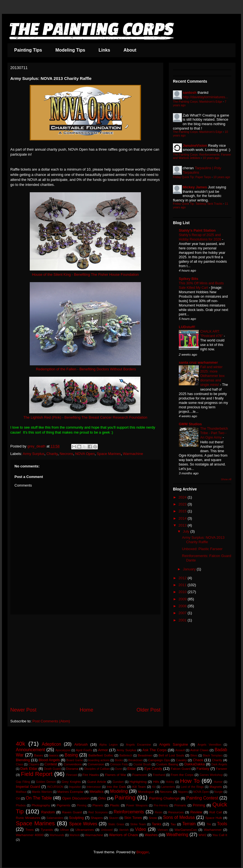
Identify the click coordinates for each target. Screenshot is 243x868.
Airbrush (81, 744)
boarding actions (99, 760)
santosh (190, 93)
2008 (183, 606)
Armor (103, 750)
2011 (183, 585)
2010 (183, 592)
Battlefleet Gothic (101, 755)
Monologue (146, 792)
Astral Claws (199, 750)
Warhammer (213, 830)
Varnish (124, 830)
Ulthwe (65, 830)
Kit (154, 787)
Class (19, 764)
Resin (159, 812)
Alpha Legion (108, 745)
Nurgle (219, 792)
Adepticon (51, 744)
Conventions (73, 764)
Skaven (114, 818)
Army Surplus (34, 454)
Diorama (72, 769)
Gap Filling (23, 782)
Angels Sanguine (173, 744)
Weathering (177, 835)
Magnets (216, 787)
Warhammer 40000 (30, 835)
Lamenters (168, 787)
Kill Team (139, 787)
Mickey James (195, 187)
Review (196, 812)
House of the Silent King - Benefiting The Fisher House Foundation (85, 274)
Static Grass (116, 824)
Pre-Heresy (161, 805)
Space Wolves (83, 824)
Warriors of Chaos (124, 835)
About (130, 50)
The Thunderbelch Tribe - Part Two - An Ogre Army (214, 433)
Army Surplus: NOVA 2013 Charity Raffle (203, 540)
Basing (71, 755)
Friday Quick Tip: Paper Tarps (192, 177)
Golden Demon (46, 782)
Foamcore (140, 775)
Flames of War (115, 775)
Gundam (118, 782)
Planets (98, 805)
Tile (209, 824)
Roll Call (216, 812)
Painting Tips (28, 50)
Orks (102, 798)
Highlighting (138, 782)
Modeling (119, 791)
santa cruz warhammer (198, 362)
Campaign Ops (159, 760)
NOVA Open (85, 454)
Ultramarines (85, 830)
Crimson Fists (119, 764)
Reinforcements (129, 812)
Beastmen (145, 755)
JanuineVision (195, 145)
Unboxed (107, 830)
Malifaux (21, 792)
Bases (39, 755)
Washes (151, 835)
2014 (183, 518)
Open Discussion (76, 798)
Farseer (222, 769)
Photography (41, 805)
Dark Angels (219, 764)
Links (104, 50)
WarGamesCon (186, 830)
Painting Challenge (164, 798)
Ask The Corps (154, 750)
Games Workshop (211, 775)
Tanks (157, 824)
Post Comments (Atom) (51, 721)
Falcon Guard (181, 769)
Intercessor (94, 787)
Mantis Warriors (42, 792)
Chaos (198, 760)
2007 (183, 613)
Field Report (37, 774)
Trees (29, 830)
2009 (183, 599)
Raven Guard (72, 812)
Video (141, 829)
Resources (176, 812)
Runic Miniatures (28, 818)
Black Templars (213, 756)
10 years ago (211, 158)
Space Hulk (214, 818)
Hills (156, 782)
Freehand (159, 775)
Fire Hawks (91, 775)
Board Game (75, 760)
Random (48, 812)
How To (190, 781)
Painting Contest (202, 798)
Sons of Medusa (179, 817)
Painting (125, 797)
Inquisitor (75, 787)
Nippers (183, 792)
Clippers (34, 764)
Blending (23, 760)
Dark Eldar (29, 769)
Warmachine (133, 454)
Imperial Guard (28, 787)
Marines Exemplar (70, 792)
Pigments (64, 805)
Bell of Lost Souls (171, 755)
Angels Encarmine (138, 745)
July (187, 531)
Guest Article (97, 782)
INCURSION (55, 787)
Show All (226, 479)
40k (21, 744)
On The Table (39, 798)
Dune (119, 769)
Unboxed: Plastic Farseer (202, 549)
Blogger (143, 852)
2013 (183, 525)
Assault (180, 750)
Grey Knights (71, 782)
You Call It (220, 835)
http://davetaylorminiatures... (205, 97)
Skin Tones (133, 818)
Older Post (148, 710)
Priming (199, 805)
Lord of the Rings (192, 787)
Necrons (66, 454)
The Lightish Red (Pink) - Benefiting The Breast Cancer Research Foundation (85, 417)
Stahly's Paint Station (197, 230)
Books (119, 760)
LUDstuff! (187, 327)
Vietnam (163, 830)
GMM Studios (190, 424)
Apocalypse (63, 750)
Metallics (97, 792)
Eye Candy (153, 769)
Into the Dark (116, 787)
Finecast (72, 775)
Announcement (30, 750)
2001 (183, 620)
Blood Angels (49, 760)
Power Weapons (137, 805)
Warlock (75, 835)
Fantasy (203, 769)
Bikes (194, 756)
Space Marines (109, 454)
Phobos (21, 805)
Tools (222, 824)
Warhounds (57, 835)
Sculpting (76, 818)
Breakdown (135, 760)
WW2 (203, 835)
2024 (183, 497)
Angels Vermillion (209, 745)
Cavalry (181, 760)
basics (54, 755)
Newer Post (23, 710)
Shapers (97, 818)
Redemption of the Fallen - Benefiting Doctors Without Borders (86, 369)
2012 (183, 578)
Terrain (189, 824)
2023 (183, 504)
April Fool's (84, 750)
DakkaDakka (195, 764)
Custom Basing (167, 764)
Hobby (170, 782)
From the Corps (182, 775)
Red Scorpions (98, 812)
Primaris (180, 805)
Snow (153, 818)
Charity (52, 454)
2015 (183, 511)
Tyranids (47, 830)
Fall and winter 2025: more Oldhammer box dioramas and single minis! (212, 376)
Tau (173, 824)
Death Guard (52, 769)
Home (87, 710)
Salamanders (55, 818)
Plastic (115, 805)
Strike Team (138, 824)
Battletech (126, 756)
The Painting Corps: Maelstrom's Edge (198, 102)
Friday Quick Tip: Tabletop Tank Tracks (198, 204)
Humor (218, 782)
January (190, 569)
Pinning (82, 805)
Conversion (96, 764)
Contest (51, 764)
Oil (18, 798)
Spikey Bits (189, 279)
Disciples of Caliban (97, 769)
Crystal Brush (142, 764)
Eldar (132, 769)
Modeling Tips (70, 50)
